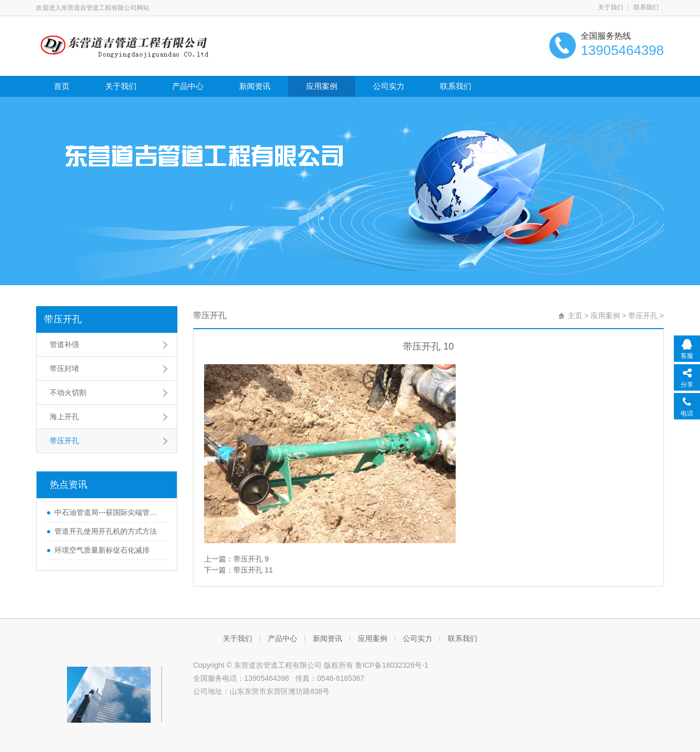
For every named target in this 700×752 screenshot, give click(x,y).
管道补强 (64, 344)
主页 (575, 316)
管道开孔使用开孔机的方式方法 (106, 531)
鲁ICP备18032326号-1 (392, 665)
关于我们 (611, 7)
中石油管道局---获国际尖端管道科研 (108, 512)
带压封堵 (64, 368)
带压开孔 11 (253, 570)
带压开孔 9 (251, 559)
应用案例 (322, 86)
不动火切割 (68, 392)
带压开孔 (63, 319)
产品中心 (188, 86)
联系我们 (646, 7)
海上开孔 (64, 417)
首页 (62, 86)
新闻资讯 (255, 86)
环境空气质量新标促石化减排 (102, 550)
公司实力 (389, 86)
